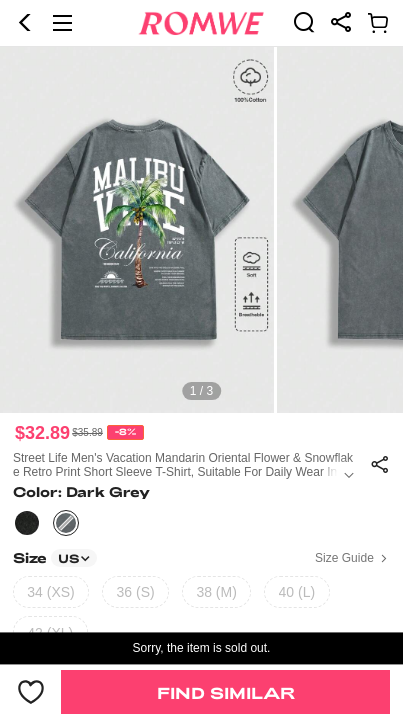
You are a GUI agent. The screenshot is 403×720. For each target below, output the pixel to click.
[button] (25, 23)
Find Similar (226, 692)
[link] (304, 22)
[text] (201, 230)
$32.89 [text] (42, 433)
